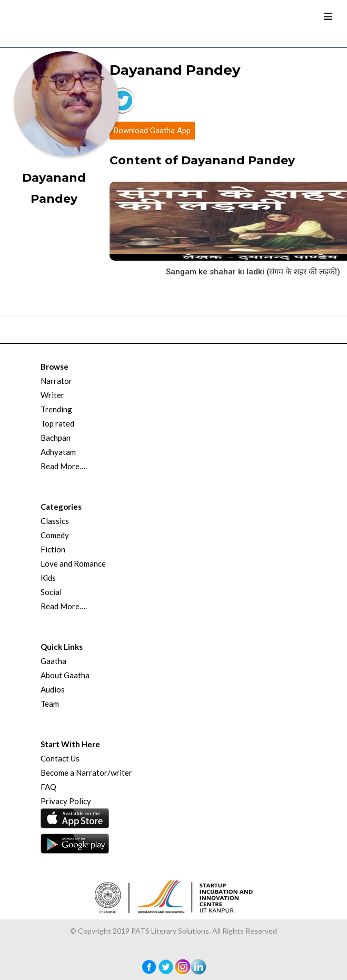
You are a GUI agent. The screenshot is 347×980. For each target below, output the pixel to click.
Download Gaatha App (152, 131)
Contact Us (60, 758)
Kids (48, 578)
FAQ (48, 787)
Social (51, 592)
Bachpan (56, 438)
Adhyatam (58, 452)
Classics (55, 521)
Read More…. (64, 466)
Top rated (57, 423)
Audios (53, 689)
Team (50, 704)
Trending (56, 409)
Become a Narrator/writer (86, 773)
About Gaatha (65, 675)
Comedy (55, 535)
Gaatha (53, 661)
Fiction (53, 549)
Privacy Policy (66, 801)
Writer (52, 395)
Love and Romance (73, 563)
